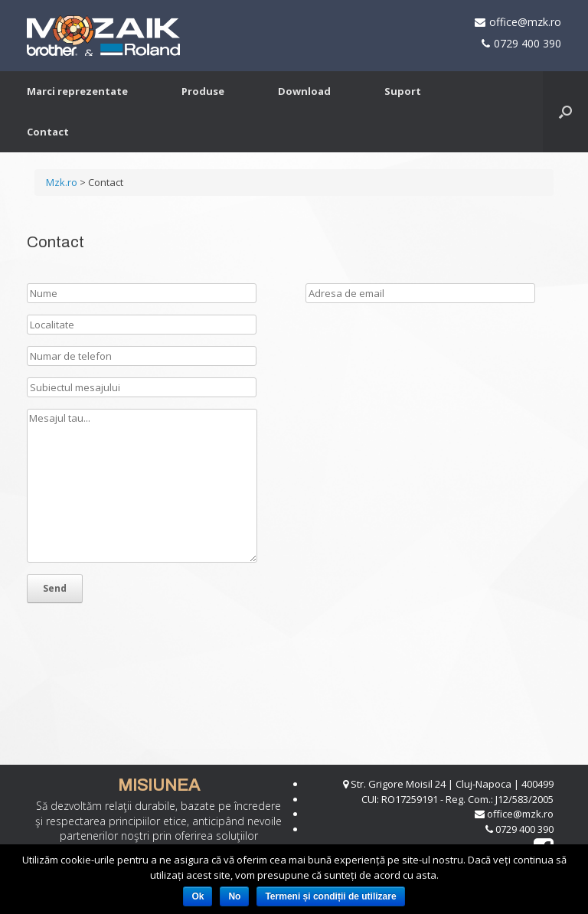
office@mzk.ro (525, 22)
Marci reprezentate (77, 91)
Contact (48, 132)
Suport (403, 91)
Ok (198, 896)
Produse (203, 91)
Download (304, 91)
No (234, 896)
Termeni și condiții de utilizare (330, 896)
